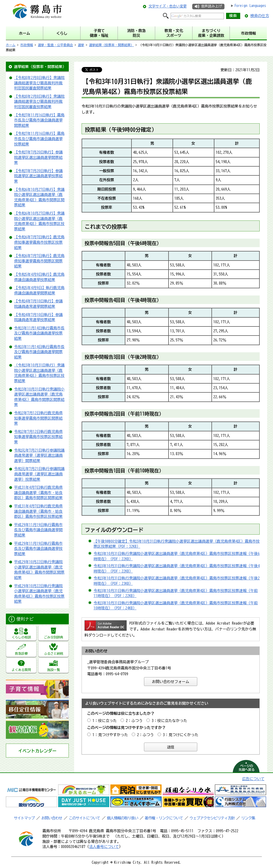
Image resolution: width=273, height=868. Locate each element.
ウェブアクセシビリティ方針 (212, 818)
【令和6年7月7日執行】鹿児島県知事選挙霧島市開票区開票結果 (39, 261)
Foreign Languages (250, 6)
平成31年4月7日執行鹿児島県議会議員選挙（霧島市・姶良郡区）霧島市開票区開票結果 (38, 493)
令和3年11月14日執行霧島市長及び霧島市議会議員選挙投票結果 (39, 333)
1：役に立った (105, 721)
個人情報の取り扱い (123, 818)
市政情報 (27, 45)
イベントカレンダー (37, 751)
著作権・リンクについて (164, 818)
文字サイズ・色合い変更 (168, 6)
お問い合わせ (52, 818)
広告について (253, 779)
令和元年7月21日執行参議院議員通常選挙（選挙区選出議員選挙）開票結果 (39, 455)
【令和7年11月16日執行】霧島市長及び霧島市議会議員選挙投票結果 (39, 139)
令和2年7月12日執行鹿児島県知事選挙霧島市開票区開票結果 (38, 418)
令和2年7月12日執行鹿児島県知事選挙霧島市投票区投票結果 (38, 437)
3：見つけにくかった (181, 735)
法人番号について (104, 847)
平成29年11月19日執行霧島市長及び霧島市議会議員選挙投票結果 (38, 549)
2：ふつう (134, 721)
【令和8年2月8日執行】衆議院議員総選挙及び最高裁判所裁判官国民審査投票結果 (39, 102)
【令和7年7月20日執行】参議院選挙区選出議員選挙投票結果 (38, 176)
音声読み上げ (211, 6)
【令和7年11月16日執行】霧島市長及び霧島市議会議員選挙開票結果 (39, 120)
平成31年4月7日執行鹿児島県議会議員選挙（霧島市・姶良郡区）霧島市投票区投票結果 (38, 511)
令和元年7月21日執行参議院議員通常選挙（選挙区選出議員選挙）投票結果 (39, 474)
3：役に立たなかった (169, 721)
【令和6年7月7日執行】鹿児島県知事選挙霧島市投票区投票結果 (39, 242)
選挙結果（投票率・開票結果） (111, 45)
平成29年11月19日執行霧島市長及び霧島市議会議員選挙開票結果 (38, 530)
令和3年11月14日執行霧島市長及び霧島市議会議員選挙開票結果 (39, 352)
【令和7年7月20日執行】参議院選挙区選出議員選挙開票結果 (38, 157)
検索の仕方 (260, 16)
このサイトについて (84, 818)
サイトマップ (24, 818)
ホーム (11, 45)
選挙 (81, 45)
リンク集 (248, 818)
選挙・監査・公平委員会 (55, 45)
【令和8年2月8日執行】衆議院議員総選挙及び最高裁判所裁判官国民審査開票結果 (39, 83)
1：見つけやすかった (110, 735)
